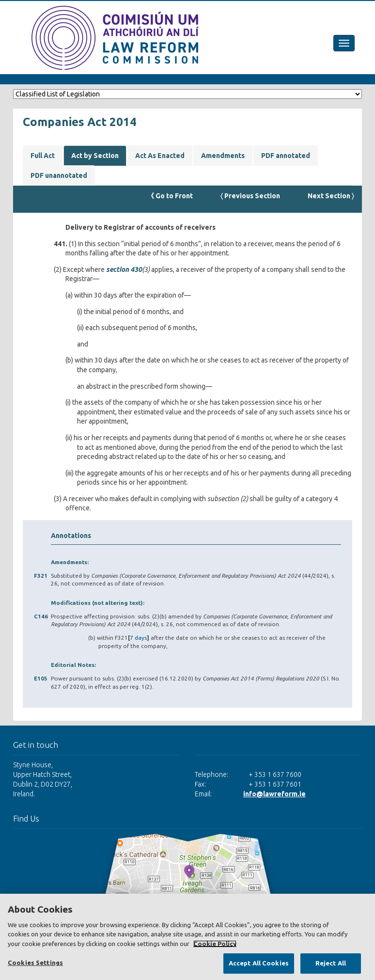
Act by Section (95, 156)
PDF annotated (286, 156)
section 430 (124, 269)
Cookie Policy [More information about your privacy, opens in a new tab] (215, 944)
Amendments (223, 156)
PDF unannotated (59, 175)
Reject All (331, 963)
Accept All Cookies (259, 963)
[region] (187, 937)
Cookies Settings (35, 963)
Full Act (43, 156)
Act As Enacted (160, 156)
